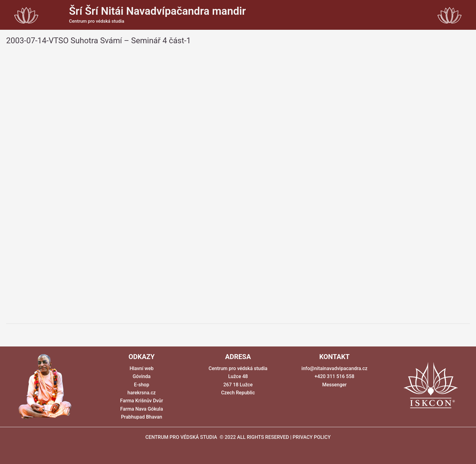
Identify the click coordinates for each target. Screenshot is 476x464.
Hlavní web (141, 368)
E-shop (142, 385)
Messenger (334, 385)
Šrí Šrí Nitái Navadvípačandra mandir (157, 11)
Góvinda (141, 376)
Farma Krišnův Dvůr (142, 401)
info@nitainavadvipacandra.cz (334, 368)
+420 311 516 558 (334, 376)
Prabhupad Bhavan (141, 417)
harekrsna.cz (141, 393)
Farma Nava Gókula (142, 409)
